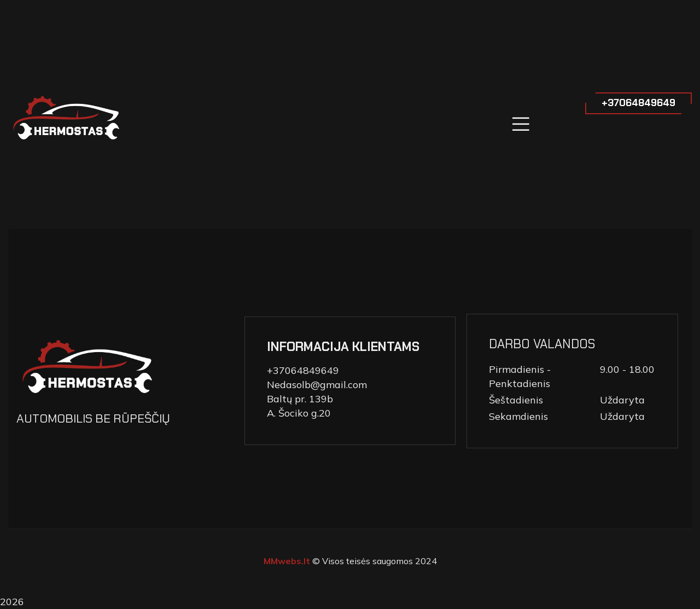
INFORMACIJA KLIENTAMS (343, 347)
